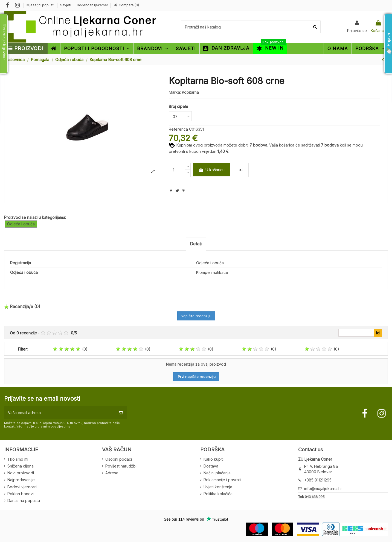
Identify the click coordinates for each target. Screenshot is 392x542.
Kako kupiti (214, 459)
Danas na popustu (24, 501)
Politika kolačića (218, 494)
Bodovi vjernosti (22, 487)
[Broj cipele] (180, 116)
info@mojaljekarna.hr (323, 488)
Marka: (175, 92)
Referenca (178, 129)
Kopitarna (190, 92)
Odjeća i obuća (21, 224)
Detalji (196, 244)
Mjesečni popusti (41, 5)
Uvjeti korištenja (218, 487)
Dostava (211, 466)
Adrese (112, 473)
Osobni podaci (119, 459)
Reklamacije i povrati (222, 480)
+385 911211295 (318, 480)
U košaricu (212, 170)
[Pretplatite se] (121, 413)
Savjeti (66, 5)
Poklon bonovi (21, 494)
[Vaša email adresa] (60, 413)
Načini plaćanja (217, 473)
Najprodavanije (21, 480)
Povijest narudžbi (121, 466)
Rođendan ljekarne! (92, 5)
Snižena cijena (21, 466)
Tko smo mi (18, 459)
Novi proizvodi (21, 473)
